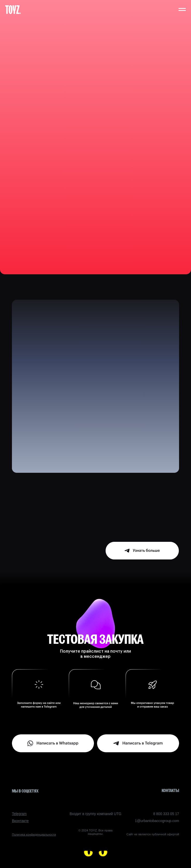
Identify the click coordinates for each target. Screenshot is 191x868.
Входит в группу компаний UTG (95, 814)
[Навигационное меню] (182, 10)
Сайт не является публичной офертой (153, 834)
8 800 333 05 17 (166, 814)
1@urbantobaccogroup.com (157, 821)
